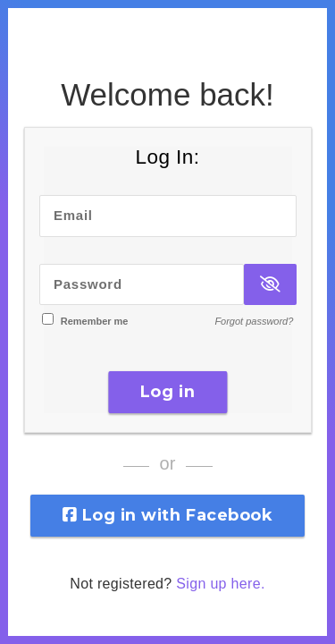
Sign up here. (220, 584)
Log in (167, 392)
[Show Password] (270, 285)
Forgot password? (254, 321)
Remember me (95, 321)
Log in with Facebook (168, 515)
